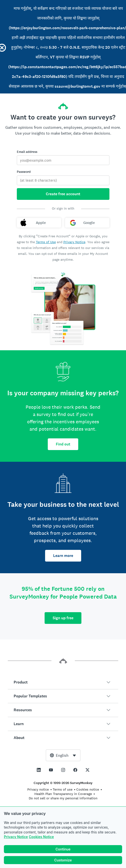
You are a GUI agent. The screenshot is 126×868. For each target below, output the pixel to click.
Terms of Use (46, 242)
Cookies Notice (41, 838)
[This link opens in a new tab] (39, 770)
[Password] (63, 180)
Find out (63, 444)
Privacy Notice (16, 838)
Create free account (63, 194)
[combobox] (63, 755)
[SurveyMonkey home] (63, 105)
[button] (63, 682)
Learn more (63, 556)
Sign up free (63, 618)
